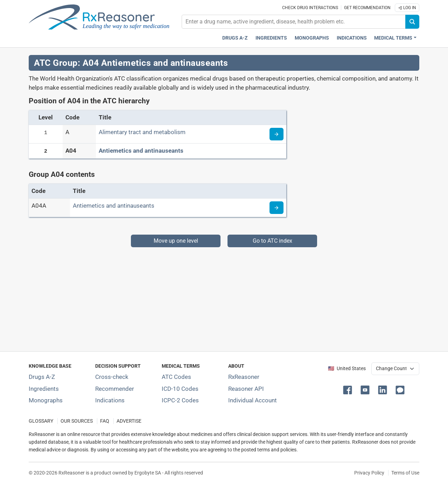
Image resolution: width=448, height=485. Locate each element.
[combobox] (294, 22)
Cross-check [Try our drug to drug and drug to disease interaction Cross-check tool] (112, 377)
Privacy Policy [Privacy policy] (369, 473)
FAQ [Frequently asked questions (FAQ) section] (105, 421)
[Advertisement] (224, 296)
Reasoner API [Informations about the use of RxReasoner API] (246, 389)
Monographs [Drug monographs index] (312, 38)
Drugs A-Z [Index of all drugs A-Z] (42, 377)
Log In (407, 8)
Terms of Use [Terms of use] (405, 473)
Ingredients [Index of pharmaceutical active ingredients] (44, 389)
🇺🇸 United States (347, 369)
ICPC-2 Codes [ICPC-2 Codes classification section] (180, 400)
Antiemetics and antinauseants (141, 151)
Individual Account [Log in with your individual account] (253, 400)
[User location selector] (395, 369)
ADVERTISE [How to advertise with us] (129, 421)
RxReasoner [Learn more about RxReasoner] (244, 377)
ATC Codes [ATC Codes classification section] (176, 377)
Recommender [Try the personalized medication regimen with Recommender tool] (115, 389)
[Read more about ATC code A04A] (276, 208)
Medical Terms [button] (393, 38)
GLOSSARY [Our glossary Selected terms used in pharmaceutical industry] (41, 421)
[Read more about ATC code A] (276, 134)
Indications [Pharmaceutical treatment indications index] (352, 38)
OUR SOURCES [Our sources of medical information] (77, 421)
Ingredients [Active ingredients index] (271, 38)
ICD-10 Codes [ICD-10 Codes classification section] (180, 389)
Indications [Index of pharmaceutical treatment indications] (110, 400)
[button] (349, 389)
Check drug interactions (310, 8)
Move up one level (176, 241)
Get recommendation (367, 8)
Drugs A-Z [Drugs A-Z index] (235, 38)
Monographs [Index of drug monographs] (46, 400)
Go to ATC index (272, 241)
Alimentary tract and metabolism (142, 132)
